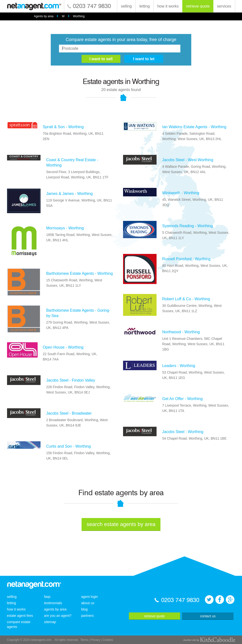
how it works (168, 6)
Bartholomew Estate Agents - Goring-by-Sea (78, 313)
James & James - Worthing (69, 194)
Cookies (108, 640)
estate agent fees (20, 616)
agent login (90, 597)
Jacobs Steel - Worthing (183, 432)
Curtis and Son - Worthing (68, 446)
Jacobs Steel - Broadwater (69, 413)
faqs (47, 597)
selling (126, 6)
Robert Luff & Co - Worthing (186, 299)
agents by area (55, 609)
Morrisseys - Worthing (65, 228)
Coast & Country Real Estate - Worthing (72, 163)
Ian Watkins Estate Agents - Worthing (194, 127)
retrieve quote (198, 6)
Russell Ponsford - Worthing (186, 259)
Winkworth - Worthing (181, 193)
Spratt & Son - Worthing (63, 127)
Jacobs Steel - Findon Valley (71, 380)
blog (84, 609)
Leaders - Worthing (179, 366)
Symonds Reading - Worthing (188, 226)
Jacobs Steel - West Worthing (188, 160)
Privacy (95, 640)
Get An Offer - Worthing (182, 399)
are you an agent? (58, 616)
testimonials (53, 603)
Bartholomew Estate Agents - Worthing (79, 273)
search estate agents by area (121, 524)
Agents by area (44, 16)
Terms (84, 640)
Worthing (79, 16)
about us (88, 603)
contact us (208, 616)
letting (145, 6)
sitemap (50, 622)
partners (88, 616)
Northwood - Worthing (181, 332)
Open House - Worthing (63, 347)
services (224, 6)
